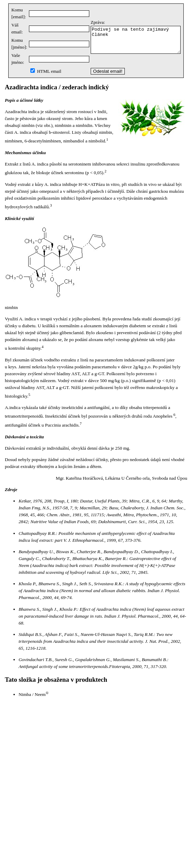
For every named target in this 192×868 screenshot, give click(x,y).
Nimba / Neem (34, 694)
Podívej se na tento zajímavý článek (140, 40)
